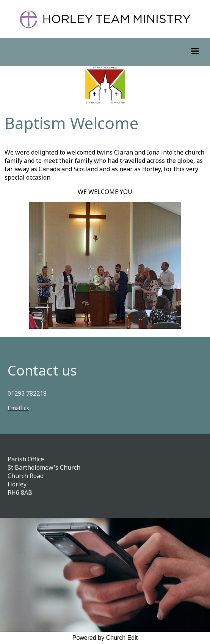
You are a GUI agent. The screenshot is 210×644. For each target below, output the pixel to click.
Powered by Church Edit (105, 638)
